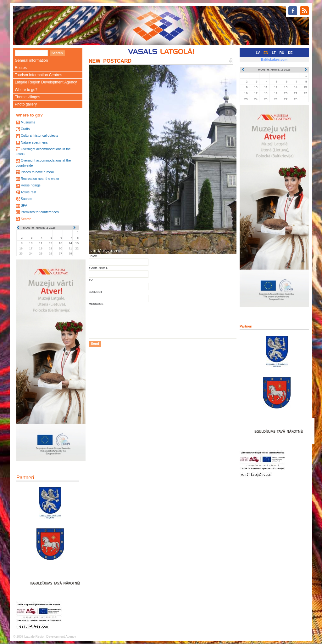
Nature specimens (34, 142)
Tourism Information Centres (39, 75)
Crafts (25, 129)
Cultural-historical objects (39, 135)
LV (258, 53)
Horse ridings (31, 185)
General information (31, 60)
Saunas (26, 199)
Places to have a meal (37, 172)
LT (274, 53)
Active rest (28, 192)
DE (290, 53)
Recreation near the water (40, 179)
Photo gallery (26, 104)
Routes (21, 68)
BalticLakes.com (274, 60)
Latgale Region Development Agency (46, 82)
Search (26, 219)
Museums (28, 122)
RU (282, 53)
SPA (24, 205)
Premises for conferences (40, 212)
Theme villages (28, 97)
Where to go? (26, 90)
